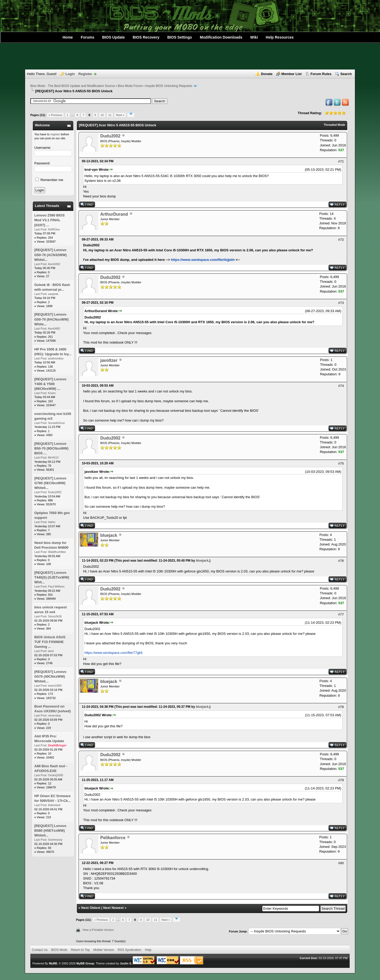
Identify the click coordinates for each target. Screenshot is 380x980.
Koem (52, 393)
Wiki (254, 37)
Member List (291, 74)
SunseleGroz (56, 423)
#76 (341, 561)
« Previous (55, 115)
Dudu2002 (55, 492)
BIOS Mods (59, 950)
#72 (341, 240)
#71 (341, 161)
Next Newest (113, 908)
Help (148, 950)
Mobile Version (104, 950)
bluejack (109, 535)
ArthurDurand (114, 214)
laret (51, 651)
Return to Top (80, 950)
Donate (267, 74)
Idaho (52, 522)
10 (102, 115)
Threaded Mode (334, 125)
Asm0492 (54, 264)
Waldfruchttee (57, 552)
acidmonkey (56, 358)
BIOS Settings (180, 37)
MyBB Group (85, 963)
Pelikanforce (113, 838)
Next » (120, 115)
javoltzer (109, 360)
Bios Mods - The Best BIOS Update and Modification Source (73, 86)
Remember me (49, 180)
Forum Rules (321, 74)
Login (70, 74)
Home (68, 37)
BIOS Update (113, 37)
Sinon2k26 (55, 616)
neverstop (54, 715)
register (55, 134)
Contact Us (40, 950)
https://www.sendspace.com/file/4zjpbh (203, 260)
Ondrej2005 (56, 775)
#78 (341, 707)
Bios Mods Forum (130, 86)
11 (110, 115)
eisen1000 (55, 686)
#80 (341, 863)
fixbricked (54, 805)
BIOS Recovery (146, 37)
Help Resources (280, 37)
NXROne (54, 229)
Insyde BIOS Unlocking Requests (169, 86)
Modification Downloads (221, 37)
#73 (341, 303)
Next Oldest (91, 908)
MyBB (53, 963)
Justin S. (126, 963)
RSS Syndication (130, 950)
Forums (87, 37)
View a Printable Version (98, 930)
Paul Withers (56, 586)
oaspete (53, 294)
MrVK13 (53, 457)
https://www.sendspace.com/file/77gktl (113, 653)
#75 (341, 463)
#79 (341, 780)
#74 (341, 386)
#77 (341, 614)
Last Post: (41, 229)
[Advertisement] (190, 56)
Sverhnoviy (55, 840)
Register (85, 74)
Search (346, 74)
